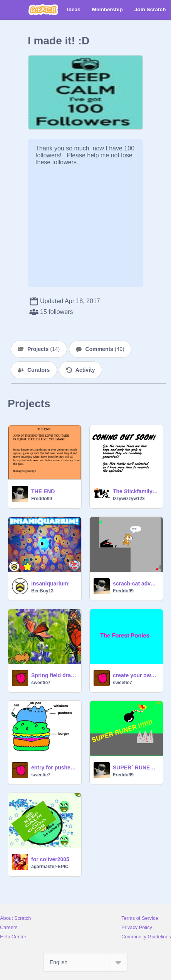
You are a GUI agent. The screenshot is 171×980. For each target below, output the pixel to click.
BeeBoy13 (42, 591)
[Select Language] (85, 962)
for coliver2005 (50, 859)
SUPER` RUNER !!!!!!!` (136, 767)
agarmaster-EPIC (50, 867)
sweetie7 (41, 683)
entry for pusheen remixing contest (54, 767)
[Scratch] (43, 10)
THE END (43, 491)
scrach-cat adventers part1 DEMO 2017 (136, 584)
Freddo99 (42, 499)
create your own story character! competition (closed (136, 675)
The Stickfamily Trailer (136, 491)
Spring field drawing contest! (54, 675)
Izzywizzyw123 (129, 499)
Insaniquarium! (50, 584)
